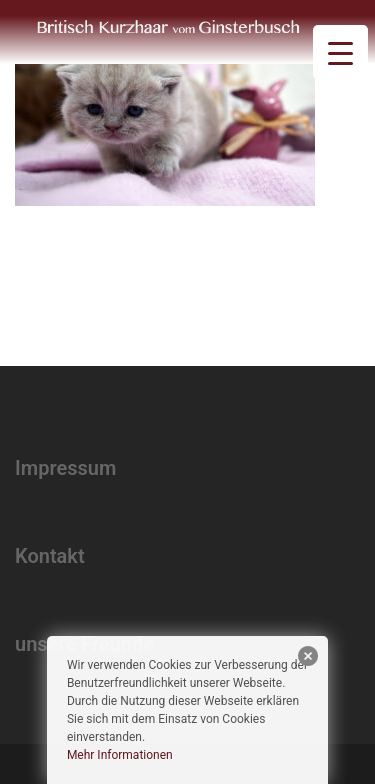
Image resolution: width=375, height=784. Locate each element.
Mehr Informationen (120, 755)
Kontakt (50, 556)
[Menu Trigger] (340, 52)
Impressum (65, 468)
